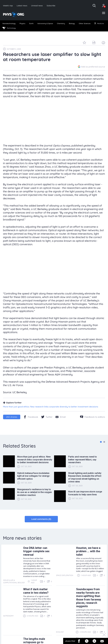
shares (12, 417)
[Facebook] (31, 417)
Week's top (8, 5)
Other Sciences (85, 23)
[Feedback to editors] (93, 417)
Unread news (37, 5)
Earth (31, 23)
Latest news (22, 5)
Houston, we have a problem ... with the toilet (88, 551)
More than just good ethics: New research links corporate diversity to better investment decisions (51, 407)
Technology (9, 28)
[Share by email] (60, 417)
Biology (72, 23)
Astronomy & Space (45, 23)
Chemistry (61, 23)
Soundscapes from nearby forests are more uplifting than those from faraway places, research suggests (89, 598)
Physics (22, 23)
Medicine (99, 23)
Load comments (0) (41, 519)
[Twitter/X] (47, 417)
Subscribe (51, 5)
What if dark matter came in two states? (36, 591)
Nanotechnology (9, 23)
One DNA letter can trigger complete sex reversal (36, 551)
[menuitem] (9, 24)
